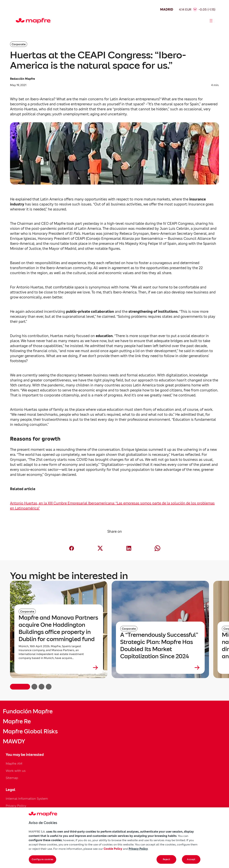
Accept (191, 859)
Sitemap (12, 778)
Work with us (16, 771)
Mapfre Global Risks (30, 731)
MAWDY (14, 741)
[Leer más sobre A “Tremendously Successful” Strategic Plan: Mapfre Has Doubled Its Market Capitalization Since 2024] (160, 668)
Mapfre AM (14, 763)
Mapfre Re (17, 721)
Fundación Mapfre (28, 711)
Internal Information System (27, 799)
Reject (166, 859)
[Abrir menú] (211, 21)
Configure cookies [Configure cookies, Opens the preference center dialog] (42, 859)
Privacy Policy (16, 806)
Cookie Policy (113, 849)
